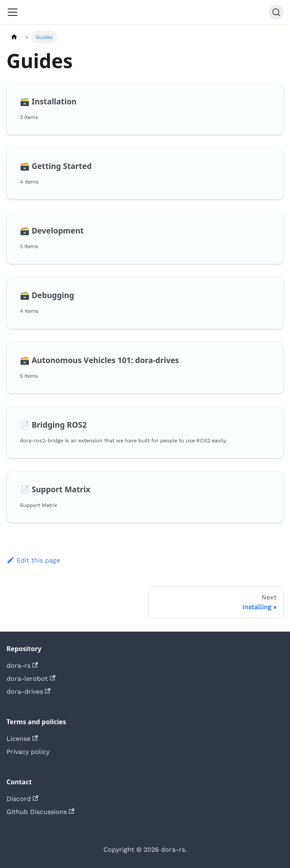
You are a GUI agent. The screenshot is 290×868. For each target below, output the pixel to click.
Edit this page (33, 560)
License (22, 739)
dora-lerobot (31, 679)
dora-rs (22, 666)
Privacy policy (28, 752)
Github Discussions (40, 812)
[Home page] (14, 37)
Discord (22, 799)
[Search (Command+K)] (276, 12)
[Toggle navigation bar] (13, 12)
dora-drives (28, 692)
